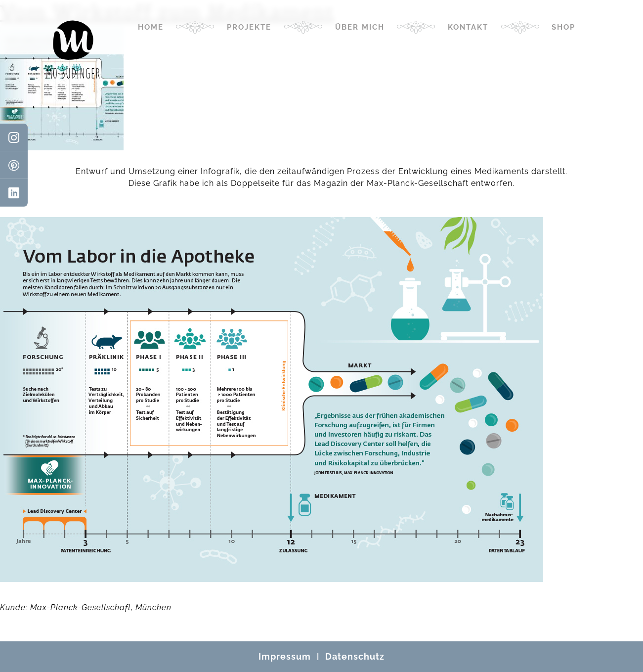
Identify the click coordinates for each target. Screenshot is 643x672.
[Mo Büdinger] (73, 49)
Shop (563, 27)
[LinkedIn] (14, 193)
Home (151, 27)
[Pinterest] (14, 165)
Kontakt (468, 27)
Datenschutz (355, 656)
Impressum (285, 656)
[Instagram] (14, 137)
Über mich (360, 27)
